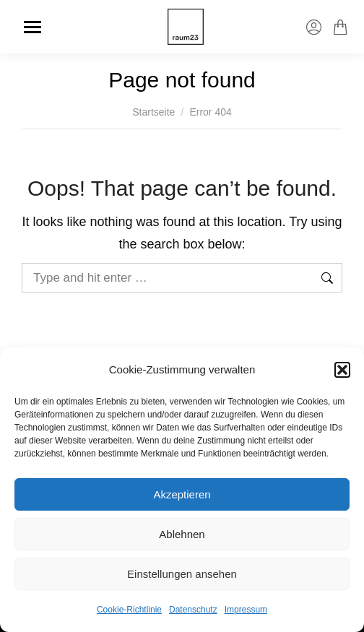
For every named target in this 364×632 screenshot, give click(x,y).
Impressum (246, 610)
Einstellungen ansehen (182, 574)
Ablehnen (182, 534)
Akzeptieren (182, 494)
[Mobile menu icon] (32, 27)
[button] (342, 370)
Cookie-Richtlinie (129, 610)
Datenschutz (193, 610)
